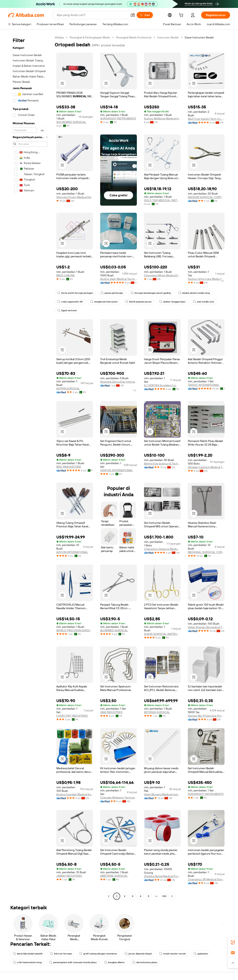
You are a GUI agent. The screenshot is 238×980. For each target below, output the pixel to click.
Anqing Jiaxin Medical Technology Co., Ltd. (119, 279)
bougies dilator (114, 962)
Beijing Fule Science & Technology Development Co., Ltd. (162, 464)
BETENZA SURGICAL (157, 712)
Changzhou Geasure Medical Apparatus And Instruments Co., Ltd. (162, 549)
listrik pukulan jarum (138, 302)
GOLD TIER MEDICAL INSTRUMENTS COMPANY (162, 200)
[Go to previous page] (109, 896)
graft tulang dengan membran (98, 954)
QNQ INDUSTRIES (111, 712)
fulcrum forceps (61, 954)
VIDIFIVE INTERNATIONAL (117, 470)
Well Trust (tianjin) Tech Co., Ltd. (206, 119)
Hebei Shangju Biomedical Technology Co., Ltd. (206, 627)
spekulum (201, 954)
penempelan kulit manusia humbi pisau (73, 962)
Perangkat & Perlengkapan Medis (90, 37)
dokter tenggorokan (172, 302)
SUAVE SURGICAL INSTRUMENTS (162, 634)
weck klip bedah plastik (28, 954)
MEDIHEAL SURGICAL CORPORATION (206, 552)
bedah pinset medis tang (194, 293)
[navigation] (30, 467)
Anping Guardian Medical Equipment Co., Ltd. (75, 794)
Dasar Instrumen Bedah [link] (199, 37)
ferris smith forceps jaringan (75, 293)
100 (164, 896)
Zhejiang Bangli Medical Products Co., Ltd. (162, 876)
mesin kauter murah (173, 954)
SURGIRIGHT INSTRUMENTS (118, 118)
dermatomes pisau (145, 962)
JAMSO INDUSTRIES (69, 876)
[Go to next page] (172, 896)
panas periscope (112, 293)
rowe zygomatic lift (70, 302)
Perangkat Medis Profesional (134, 37)
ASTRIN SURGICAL (68, 388)
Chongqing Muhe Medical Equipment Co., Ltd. (162, 275)
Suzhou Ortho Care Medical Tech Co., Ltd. (206, 279)
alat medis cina (203, 302)
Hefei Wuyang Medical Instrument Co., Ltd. (162, 794)
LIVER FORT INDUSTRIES (72, 716)
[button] (233, 963)
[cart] (187, 16)
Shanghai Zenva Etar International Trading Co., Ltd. (119, 382)
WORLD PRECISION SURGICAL (75, 630)
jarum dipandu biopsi (138, 954)
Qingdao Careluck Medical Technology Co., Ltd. (206, 467)
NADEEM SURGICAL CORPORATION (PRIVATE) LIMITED (206, 197)
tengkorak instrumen (104, 302)
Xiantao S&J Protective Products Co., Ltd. (206, 716)
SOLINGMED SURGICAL (71, 122)
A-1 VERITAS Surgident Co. (160, 385)
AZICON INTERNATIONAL (72, 552)
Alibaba (59, 37)
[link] (233, 942)
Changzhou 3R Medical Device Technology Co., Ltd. (206, 879)
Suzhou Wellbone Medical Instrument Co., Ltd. (162, 118)
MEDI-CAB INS (65, 275)
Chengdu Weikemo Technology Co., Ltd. (119, 798)
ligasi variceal (67, 310)
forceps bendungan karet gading (151, 293)
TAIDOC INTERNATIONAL (204, 385)
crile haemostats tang (27, 962)
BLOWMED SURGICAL (114, 630)
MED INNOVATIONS (69, 467)
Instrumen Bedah (168, 37)
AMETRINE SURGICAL (114, 876)
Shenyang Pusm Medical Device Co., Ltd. (75, 197)
